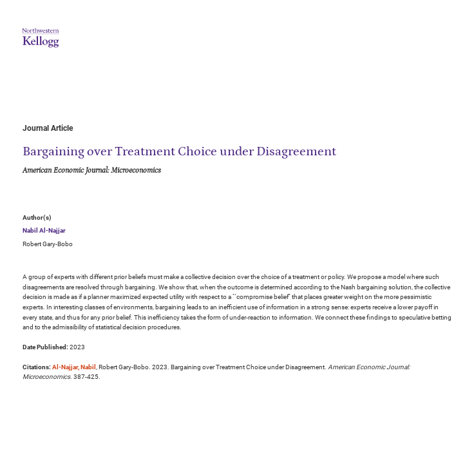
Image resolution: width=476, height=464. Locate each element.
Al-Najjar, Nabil (74, 367)
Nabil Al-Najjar (44, 230)
